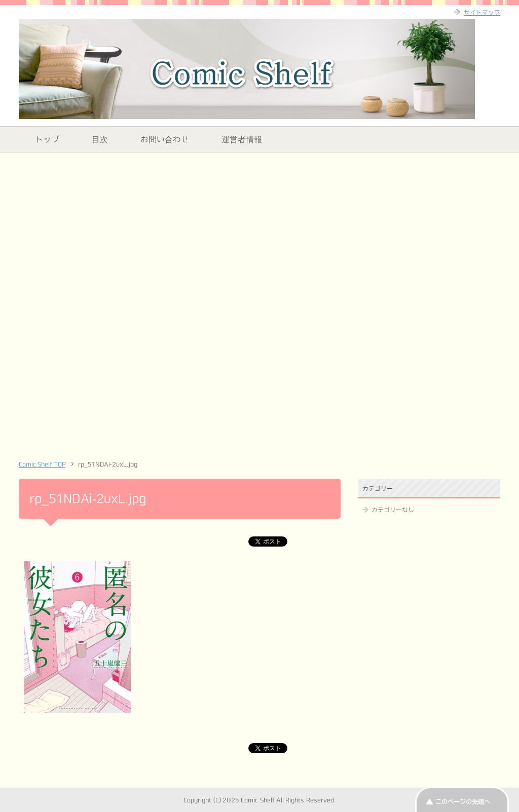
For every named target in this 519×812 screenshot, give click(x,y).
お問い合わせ (165, 139)
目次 (100, 139)
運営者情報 (242, 139)
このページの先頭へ (463, 801)
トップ (47, 139)
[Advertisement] (259, 231)
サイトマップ (482, 12)
